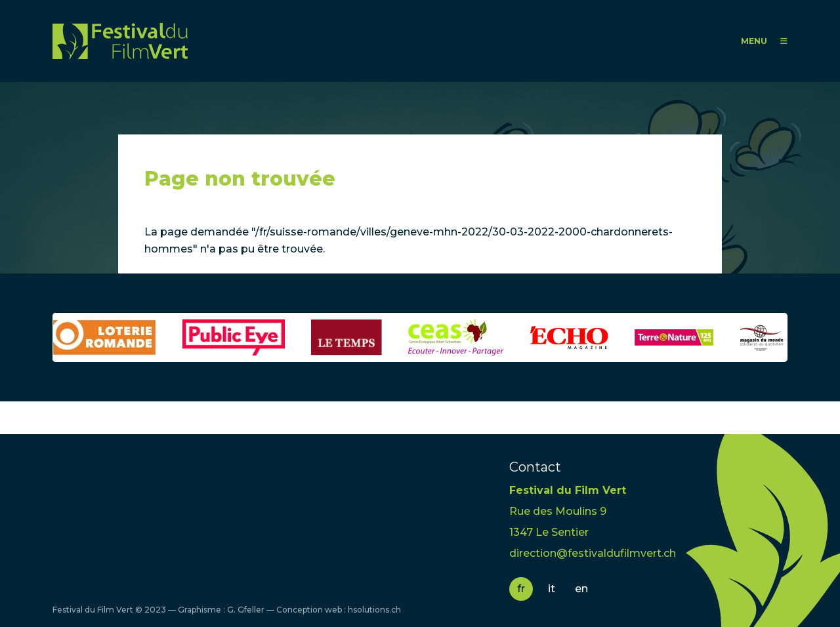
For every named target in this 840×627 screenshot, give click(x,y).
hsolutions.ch (374, 610)
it (552, 589)
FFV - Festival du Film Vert (120, 41)
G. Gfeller (246, 610)
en (581, 589)
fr (521, 589)
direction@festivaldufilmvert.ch (593, 553)
